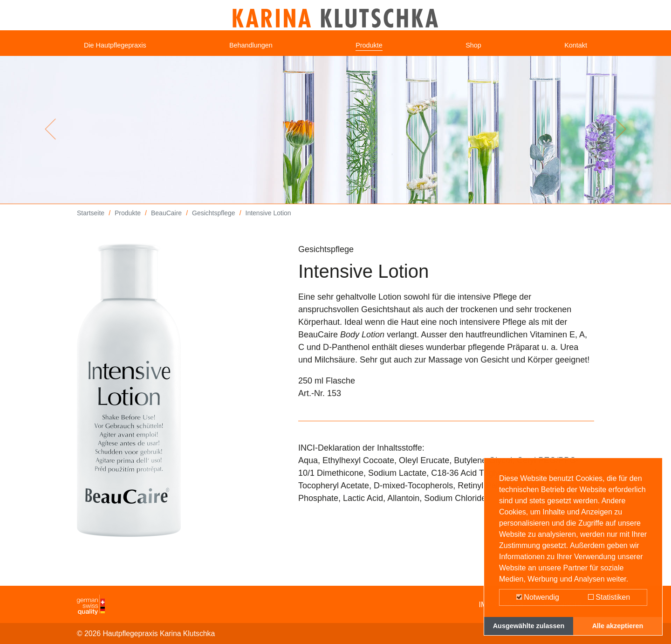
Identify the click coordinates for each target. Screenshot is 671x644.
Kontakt (573, 49)
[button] (50, 136)
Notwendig (538, 597)
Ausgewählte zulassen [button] (529, 626)
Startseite (91, 220)
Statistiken (609, 597)
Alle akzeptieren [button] (618, 626)
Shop (476, 49)
